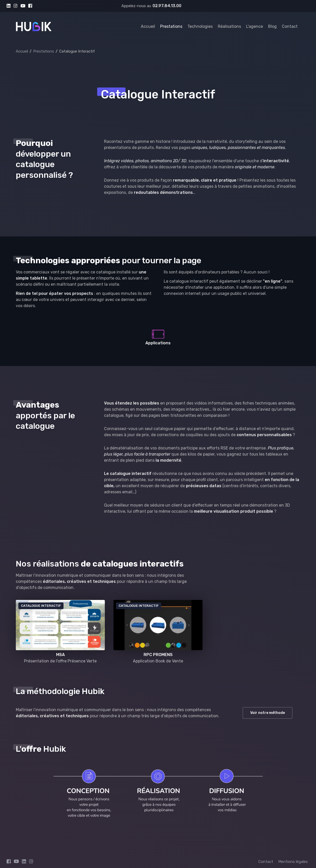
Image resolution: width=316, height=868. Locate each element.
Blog (272, 26)
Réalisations (229, 26)
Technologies (200, 26)
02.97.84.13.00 (167, 6)
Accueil (148, 26)
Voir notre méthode (268, 713)
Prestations (171, 26)
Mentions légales (293, 862)
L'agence (255, 26)
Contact (290, 26)
